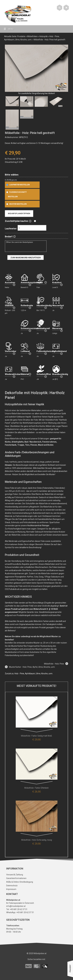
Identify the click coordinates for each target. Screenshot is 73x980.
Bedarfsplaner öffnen (19, 213)
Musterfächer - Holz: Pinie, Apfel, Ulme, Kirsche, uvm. (32, 667)
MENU (8, 29)
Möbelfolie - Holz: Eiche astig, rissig (37, 840)
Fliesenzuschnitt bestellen (16, 194)
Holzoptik (43, 36)
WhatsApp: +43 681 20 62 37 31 (20, 912)
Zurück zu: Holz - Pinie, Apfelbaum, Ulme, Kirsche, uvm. (29, 674)
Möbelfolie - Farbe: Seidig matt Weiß (36, 736)
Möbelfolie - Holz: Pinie (54, 664)
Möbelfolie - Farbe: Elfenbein (36, 788)
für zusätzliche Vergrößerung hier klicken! (36, 93)
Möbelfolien (32, 36)
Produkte (21, 36)
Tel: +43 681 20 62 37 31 (17, 909)
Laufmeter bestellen (17, 185)
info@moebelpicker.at (16, 906)
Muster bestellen (16, 204)
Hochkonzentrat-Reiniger (38, 525)
